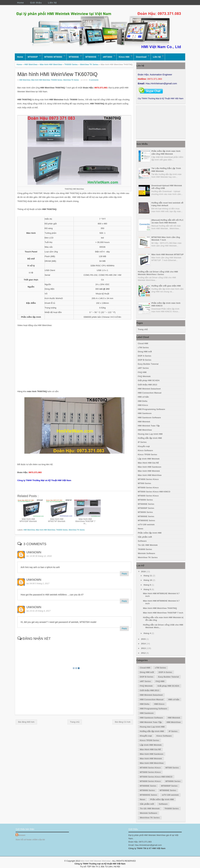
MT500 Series (144, 483)
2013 (144, 648)
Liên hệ (52, 3)
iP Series (142, 442)
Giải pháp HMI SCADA (149, 380)
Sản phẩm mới (145, 537)
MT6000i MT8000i (53, 57)
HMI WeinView (31, 64)
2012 (144, 653)
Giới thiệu (36, 3)
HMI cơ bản (143, 397)
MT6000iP (33, 57)
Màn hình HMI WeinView (51, 64)
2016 (144, 572)
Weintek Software (146, 553)
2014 (144, 644)
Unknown (34, 552)
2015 (144, 639)
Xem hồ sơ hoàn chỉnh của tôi (30, 840)
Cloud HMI (143, 343)
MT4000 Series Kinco (148, 479)
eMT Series (143, 368)
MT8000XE (91, 57)
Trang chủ (75, 722)
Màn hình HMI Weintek (149, 471)
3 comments (94, 80)
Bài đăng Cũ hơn (123, 722)
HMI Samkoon (145, 413)
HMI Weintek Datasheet (149, 389)
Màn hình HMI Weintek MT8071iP (167, 254)
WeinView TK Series (89, 64)
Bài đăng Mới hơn (26, 722)
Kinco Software (145, 450)
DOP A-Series (145, 356)
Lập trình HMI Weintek (149, 459)
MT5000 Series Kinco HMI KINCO (154, 492)
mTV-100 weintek (146, 525)
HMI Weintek (144, 422)
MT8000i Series (145, 512)
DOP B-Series (145, 360)
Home (21, 3)
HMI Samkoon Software (149, 418)
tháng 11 (148, 576)
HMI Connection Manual (150, 393)
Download (141, 57)
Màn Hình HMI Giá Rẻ (148, 463)
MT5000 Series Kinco (148, 488)
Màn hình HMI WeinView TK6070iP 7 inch (163, 613)
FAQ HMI (142, 372)
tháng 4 (148, 633)
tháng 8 (148, 585)
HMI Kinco (143, 405)
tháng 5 (148, 589)
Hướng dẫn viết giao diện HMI (166, 286)
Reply (124, 574)
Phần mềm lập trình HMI (150, 533)
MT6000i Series (145, 500)
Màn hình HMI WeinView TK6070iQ (57, 74)
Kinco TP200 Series (147, 455)
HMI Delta (143, 401)
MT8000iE (74, 57)
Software (142, 541)
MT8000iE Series (146, 516)
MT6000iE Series (146, 504)
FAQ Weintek (144, 376)
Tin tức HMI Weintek (148, 545)
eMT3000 (108, 57)
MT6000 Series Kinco (148, 496)
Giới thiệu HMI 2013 (147, 385)
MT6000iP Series (146, 508)
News (141, 529)
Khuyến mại (144, 446)
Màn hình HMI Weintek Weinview (96, 861)
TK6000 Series (71, 64)
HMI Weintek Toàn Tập (149, 426)
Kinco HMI (124, 57)
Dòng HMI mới (145, 352)
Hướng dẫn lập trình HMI (150, 438)
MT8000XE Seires (146, 520)
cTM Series (143, 348)
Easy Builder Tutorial (148, 364)
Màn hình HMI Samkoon (150, 467)
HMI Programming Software (151, 409)
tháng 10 (148, 580)
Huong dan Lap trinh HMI (150, 434)
